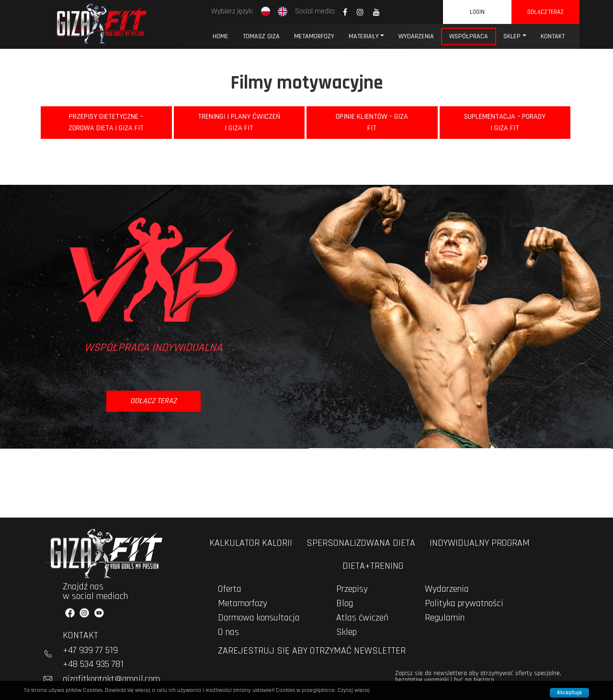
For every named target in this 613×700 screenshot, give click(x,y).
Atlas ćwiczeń (362, 618)
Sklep (346, 632)
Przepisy (352, 589)
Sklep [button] (512, 36)
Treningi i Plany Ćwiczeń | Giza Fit (239, 122)
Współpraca (469, 36)
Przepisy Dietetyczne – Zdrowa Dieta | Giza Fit (106, 122)
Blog (345, 603)
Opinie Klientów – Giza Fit (372, 122)
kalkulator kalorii (251, 543)
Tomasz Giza (261, 36)
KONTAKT (553, 36)
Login (477, 12)
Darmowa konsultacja (259, 618)
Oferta (230, 589)
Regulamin (445, 618)
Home (221, 36)
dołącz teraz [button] (153, 401)
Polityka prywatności (464, 603)
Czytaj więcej (354, 690)
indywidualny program (480, 543)
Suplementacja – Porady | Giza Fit (505, 122)
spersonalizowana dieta (361, 543)
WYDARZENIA (416, 36)
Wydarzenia (447, 589)
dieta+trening (373, 566)
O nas (228, 632)
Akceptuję (569, 693)
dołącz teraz (545, 12)
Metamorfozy (314, 36)
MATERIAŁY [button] (364, 36)
